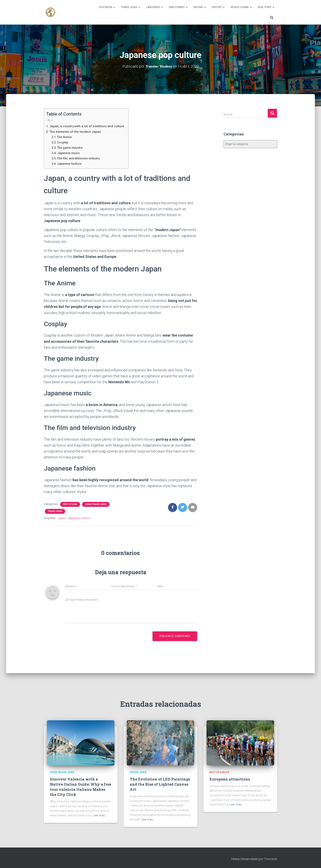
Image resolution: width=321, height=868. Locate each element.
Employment (178, 7)
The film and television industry (81, 158)
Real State (266, 7)
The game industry (72, 148)
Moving (200, 7)
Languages (154, 7)
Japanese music (70, 153)
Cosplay (64, 142)
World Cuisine (241, 7)
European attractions (230, 779)
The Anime (66, 137)
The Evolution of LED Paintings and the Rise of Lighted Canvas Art (160, 784)
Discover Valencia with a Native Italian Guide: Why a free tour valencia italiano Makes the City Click (81, 787)
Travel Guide (131, 7)
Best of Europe (220, 772)
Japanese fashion (71, 163)
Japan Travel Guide (96, 504)
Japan (62, 518)
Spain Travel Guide (62, 772)
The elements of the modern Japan (76, 131)
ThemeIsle (271, 859)
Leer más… (100, 815)
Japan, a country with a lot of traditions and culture (88, 126)
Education (107, 7)
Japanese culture (79, 518)
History (218, 7)
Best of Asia (70, 504)
